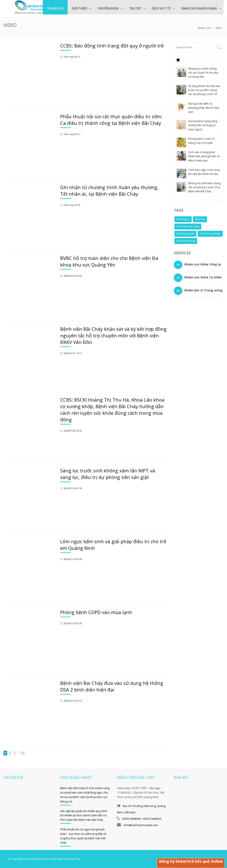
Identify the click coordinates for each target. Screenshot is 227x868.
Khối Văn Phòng (186, 241)
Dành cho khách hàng (198, 9)
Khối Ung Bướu (185, 233)
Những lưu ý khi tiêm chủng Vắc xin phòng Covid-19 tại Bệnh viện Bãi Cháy (204, 187)
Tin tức (132, 9)
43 (23, 753)
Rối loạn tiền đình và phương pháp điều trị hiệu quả (204, 108)
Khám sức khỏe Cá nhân (203, 277)
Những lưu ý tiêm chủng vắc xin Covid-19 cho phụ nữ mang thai (203, 72)
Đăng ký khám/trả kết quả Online (191, 861)
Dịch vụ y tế (159, 9)
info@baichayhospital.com (140, 825)
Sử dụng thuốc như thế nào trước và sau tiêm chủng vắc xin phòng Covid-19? (204, 90)
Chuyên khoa (104, 9)
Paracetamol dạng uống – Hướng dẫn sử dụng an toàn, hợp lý (204, 125)
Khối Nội (200, 219)
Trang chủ (50, 9)
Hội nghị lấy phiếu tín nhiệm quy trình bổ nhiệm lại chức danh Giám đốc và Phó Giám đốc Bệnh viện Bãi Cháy (84, 815)
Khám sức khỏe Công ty (203, 264)
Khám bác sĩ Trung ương (203, 290)
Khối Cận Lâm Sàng (188, 226)
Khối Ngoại (183, 219)
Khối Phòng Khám (210, 233)
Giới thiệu (75, 9)
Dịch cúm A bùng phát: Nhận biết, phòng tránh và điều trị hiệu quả (204, 156)
